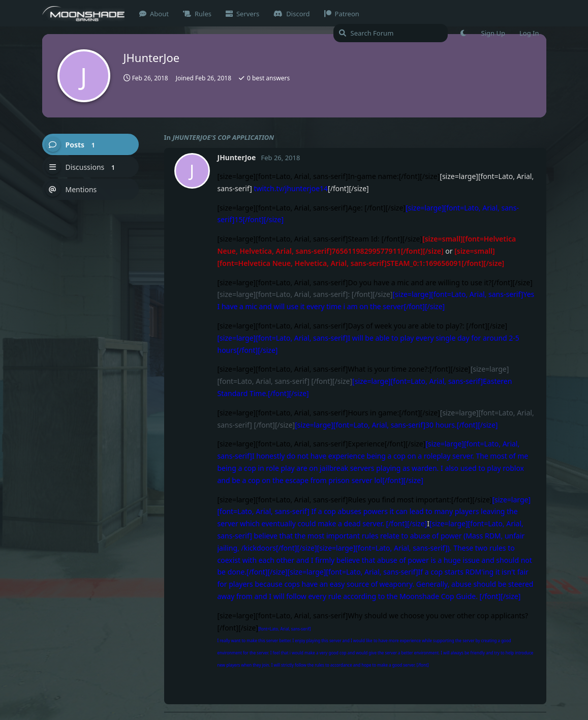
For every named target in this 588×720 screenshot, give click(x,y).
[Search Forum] (391, 33)
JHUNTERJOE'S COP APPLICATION (223, 137)
